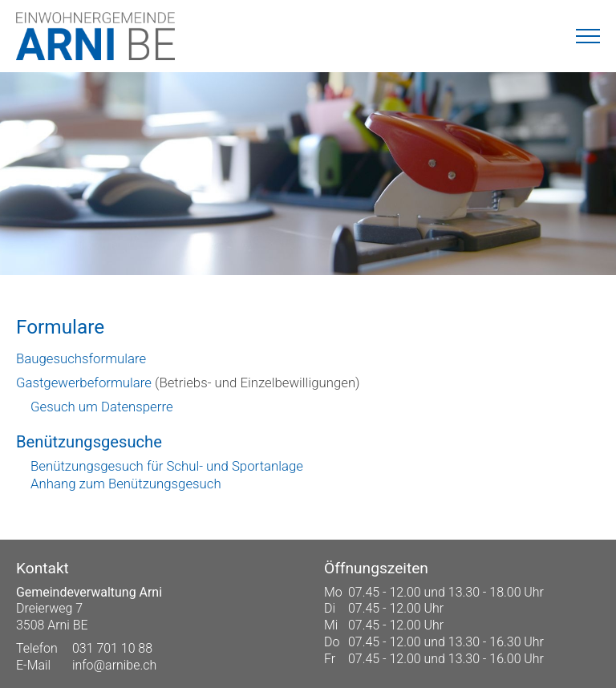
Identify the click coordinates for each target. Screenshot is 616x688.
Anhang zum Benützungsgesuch (126, 484)
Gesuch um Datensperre (102, 407)
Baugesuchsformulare (81, 358)
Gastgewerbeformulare (84, 382)
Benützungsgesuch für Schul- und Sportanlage (167, 466)
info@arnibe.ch (114, 665)
